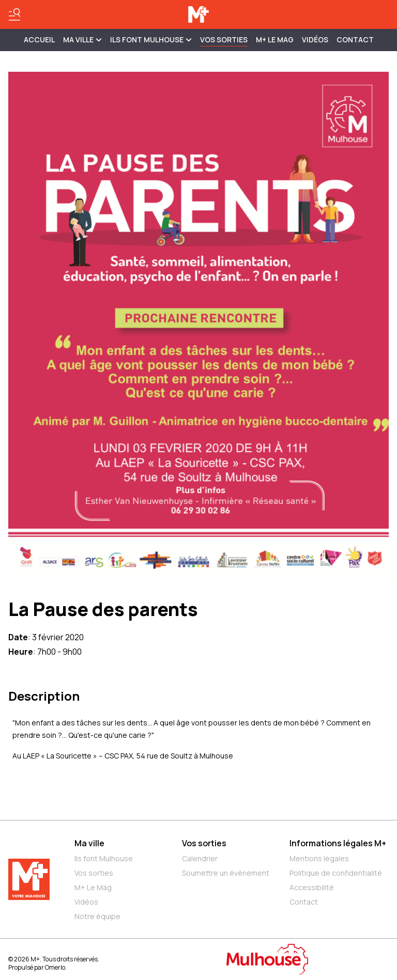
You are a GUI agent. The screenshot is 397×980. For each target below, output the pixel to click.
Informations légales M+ (338, 843)
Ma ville (89, 843)
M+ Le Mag (275, 39)
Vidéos (315, 39)
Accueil (39, 39)
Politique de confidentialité (336, 873)
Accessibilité (312, 887)
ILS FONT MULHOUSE (151, 39)
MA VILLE (82, 39)
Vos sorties (224, 39)
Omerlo (55, 967)
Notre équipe (97, 916)
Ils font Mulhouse (104, 858)
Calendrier (200, 858)
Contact (355, 39)
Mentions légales (319, 858)
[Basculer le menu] (14, 14)
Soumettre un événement (226, 873)
